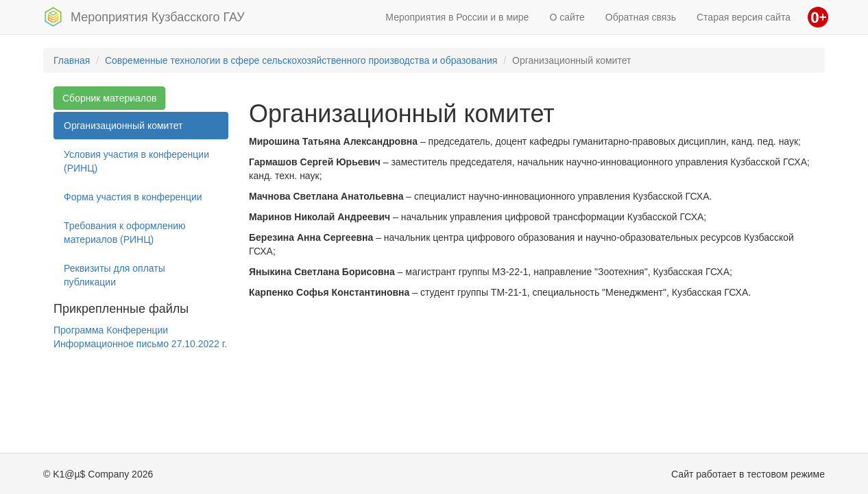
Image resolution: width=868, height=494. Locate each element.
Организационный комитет (123, 126)
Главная (72, 60)
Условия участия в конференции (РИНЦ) (136, 161)
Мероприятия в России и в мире (457, 17)
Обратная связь (641, 17)
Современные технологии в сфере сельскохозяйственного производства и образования (301, 60)
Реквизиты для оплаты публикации (114, 275)
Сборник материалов (109, 98)
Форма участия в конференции (133, 197)
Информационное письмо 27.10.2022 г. (140, 344)
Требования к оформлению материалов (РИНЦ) (125, 233)
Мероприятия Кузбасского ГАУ (144, 17)
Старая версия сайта (744, 17)
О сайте (567, 17)
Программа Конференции (111, 330)
